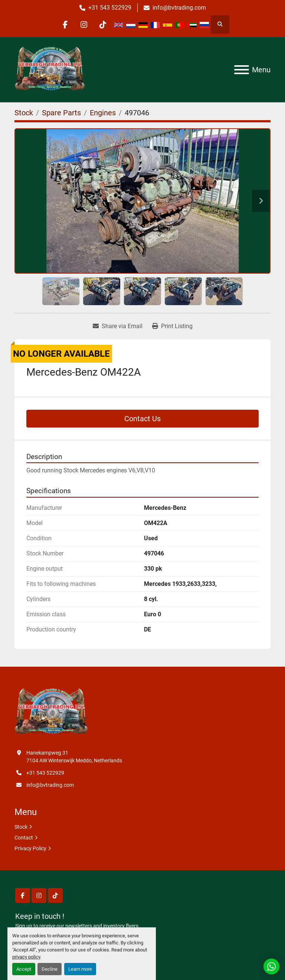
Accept (24, 969)
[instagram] (84, 24)
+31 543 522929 (110, 8)
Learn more (80, 969)
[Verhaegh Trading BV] (51, 712)
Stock (21, 827)
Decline (50, 969)
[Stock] (24, 113)
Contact (24, 838)
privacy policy (26, 957)
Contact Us (142, 419)
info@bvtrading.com (179, 8)
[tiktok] (103, 24)
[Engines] (103, 113)
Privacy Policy (30, 848)
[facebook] (65, 24)
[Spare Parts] (61, 113)
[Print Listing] (172, 326)
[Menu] (242, 70)
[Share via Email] (118, 326)
